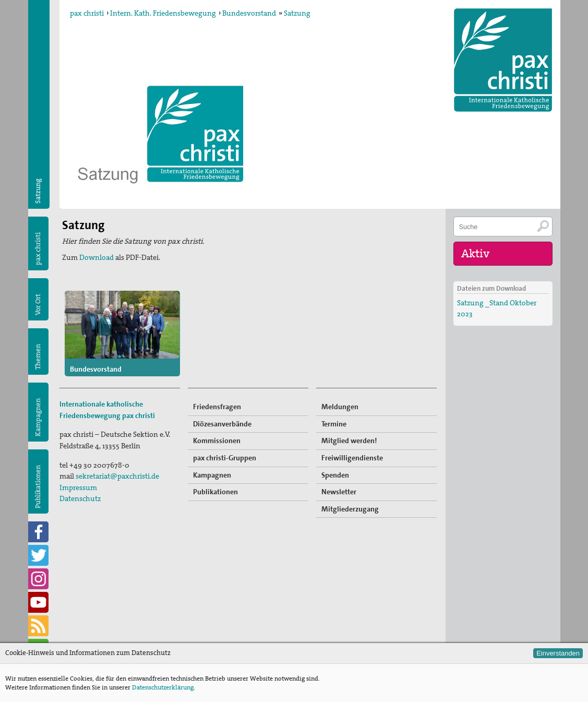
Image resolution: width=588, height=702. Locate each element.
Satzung (297, 13)
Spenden (335, 475)
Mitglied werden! (349, 441)
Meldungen (340, 407)
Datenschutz (80, 498)
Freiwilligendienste (352, 458)
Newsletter (339, 492)
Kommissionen (217, 441)
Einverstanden (558, 653)
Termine (334, 424)
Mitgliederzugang (350, 509)
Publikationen (38, 487)
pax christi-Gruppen (225, 458)
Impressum (78, 487)
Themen (38, 357)
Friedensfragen (217, 407)
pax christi (87, 13)
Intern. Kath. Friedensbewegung (163, 13)
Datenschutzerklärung (163, 687)
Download (97, 257)
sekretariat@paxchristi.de (117, 476)
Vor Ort (38, 305)
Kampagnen (38, 417)
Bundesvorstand (249, 13)
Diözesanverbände (222, 424)
